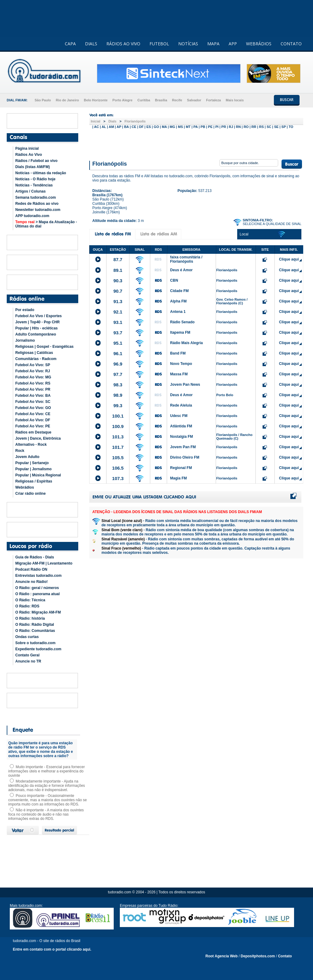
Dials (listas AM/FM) (33, 167)
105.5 (118, 458)
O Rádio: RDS (27, 606)
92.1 (118, 312)
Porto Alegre (123, 100)
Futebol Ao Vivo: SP (33, 365)
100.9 (118, 426)
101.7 (118, 447)
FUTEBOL (159, 44)
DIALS (91, 44)
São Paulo (43, 100)
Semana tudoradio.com (36, 197)
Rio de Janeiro (67, 100)
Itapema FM (180, 332)
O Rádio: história (30, 618)
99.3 (118, 406)
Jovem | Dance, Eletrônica (38, 438)
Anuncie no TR (28, 661)
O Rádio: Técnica (30, 600)
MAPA (213, 44)
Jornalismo (25, 340)
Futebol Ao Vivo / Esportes (39, 316)
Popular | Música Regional (38, 475)
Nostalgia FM (182, 437)
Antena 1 (178, 312)
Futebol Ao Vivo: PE (33, 426)
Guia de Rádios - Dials (35, 557)
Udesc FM (179, 416)
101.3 (118, 437)
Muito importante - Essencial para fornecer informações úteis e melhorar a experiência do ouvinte (46, 771)
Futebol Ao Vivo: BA (33, 396)
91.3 (118, 301)
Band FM (178, 353)
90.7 (118, 291)
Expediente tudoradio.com (38, 649)
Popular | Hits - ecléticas (37, 328)
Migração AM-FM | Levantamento (44, 563)
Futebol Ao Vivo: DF (33, 420)
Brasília (161, 100)
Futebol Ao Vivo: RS (33, 383)
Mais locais (235, 100)
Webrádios (25, 487)
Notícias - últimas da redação (41, 173)
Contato (285, 956)
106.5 (118, 468)
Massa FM (179, 374)
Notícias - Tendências (34, 185)
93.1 (118, 322)
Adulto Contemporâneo (36, 334)
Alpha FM (179, 301)
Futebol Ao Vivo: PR (33, 389)
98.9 (118, 395)
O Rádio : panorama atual (37, 594)
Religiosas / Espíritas (34, 481)
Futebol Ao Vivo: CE (33, 414)
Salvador (194, 100)
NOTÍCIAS (188, 44)
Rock (20, 451)
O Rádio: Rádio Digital (35, 625)
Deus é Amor (182, 270)
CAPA (70, 44)
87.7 (118, 259)
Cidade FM (180, 291)
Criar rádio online (30, 494)
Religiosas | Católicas (34, 353)
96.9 (118, 364)
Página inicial (27, 148)
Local (244, 234)
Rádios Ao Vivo (29, 155)
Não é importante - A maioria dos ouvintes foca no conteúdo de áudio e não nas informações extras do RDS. (46, 814)
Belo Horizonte (96, 100)
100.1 (118, 416)
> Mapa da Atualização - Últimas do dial (46, 224)
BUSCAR (287, 100)
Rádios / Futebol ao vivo (36, 161)
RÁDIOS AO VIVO (123, 44)
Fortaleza (213, 100)
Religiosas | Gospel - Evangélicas (44, 347)
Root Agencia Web (221, 956)
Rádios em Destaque (33, 432)
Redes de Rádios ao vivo (37, 204)
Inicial (96, 121)
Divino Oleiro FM (185, 457)
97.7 (118, 374)
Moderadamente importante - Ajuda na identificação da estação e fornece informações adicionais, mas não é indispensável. (47, 786)
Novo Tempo (181, 364)
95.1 (118, 343)
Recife (177, 100)
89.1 (118, 270)
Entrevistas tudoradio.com (38, 576)
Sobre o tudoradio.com (35, 643)
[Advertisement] (196, 143)
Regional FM (181, 468)
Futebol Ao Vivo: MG (33, 377)
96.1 (118, 353)
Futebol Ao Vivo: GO (33, 408)
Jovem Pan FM (183, 447)
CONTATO (291, 44)
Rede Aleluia (181, 405)
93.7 (118, 333)
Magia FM (179, 478)
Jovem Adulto (27, 457)
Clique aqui (289, 259)
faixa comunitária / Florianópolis (186, 259)
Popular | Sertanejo (32, 463)
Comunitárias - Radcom (36, 359)
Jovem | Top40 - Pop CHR (37, 322)
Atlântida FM (181, 426)
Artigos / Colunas (30, 191)
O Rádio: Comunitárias (35, 631)
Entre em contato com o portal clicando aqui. (52, 949)
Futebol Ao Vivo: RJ (33, 371)
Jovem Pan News (185, 385)
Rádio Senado (182, 322)
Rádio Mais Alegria (187, 343)
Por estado (25, 310)
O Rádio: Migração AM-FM (38, 612)
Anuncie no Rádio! (31, 582)
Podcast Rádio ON (31, 569)
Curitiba (144, 100)
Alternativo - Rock (31, 445)
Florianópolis (135, 121)
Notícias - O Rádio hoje (35, 179)
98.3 (118, 385)
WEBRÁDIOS (259, 44)
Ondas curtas (27, 637)
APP (233, 44)
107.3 (118, 478)
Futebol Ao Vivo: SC (33, 402)
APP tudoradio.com (32, 216)
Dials (112, 121)
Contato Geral (27, 655)
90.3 (118, 281)
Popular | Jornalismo (33, 469)
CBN (174, 280)
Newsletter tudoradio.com (38, 210)
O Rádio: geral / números (37, 588)
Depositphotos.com (258, 956)
